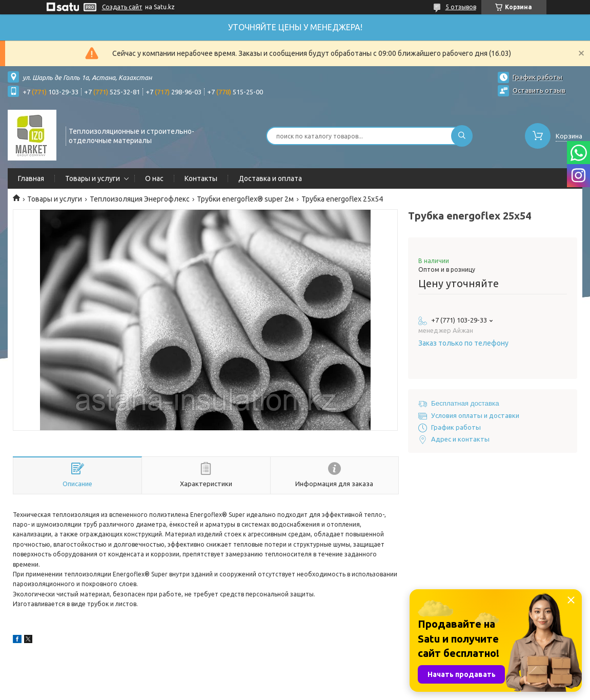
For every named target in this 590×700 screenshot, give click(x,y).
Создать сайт (122, 7)
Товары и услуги (93, 178)
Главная (31, 178)
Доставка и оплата (270, 178)
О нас (154, 178)
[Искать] (462, 136)
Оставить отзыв (539, 90)
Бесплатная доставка (465, 403)
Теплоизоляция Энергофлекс (140, 199)
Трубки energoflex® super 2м (245, 199)
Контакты (201, 178)
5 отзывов (461, 7)
